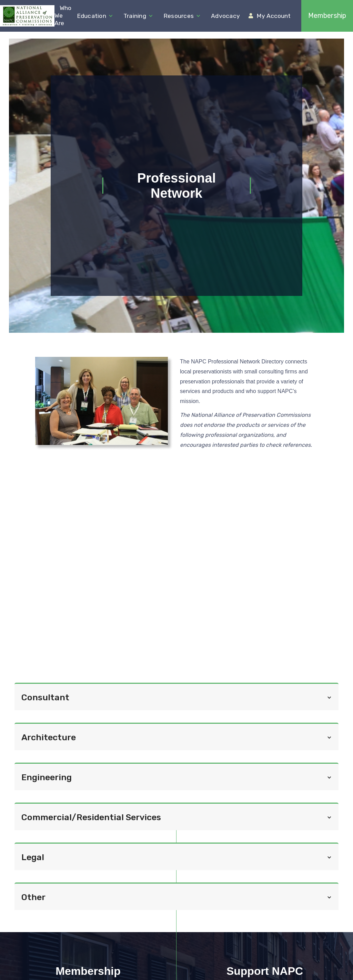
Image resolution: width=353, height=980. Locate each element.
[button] (95, 16)
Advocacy (225, 16)
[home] (27, 16)
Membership (327, 16)
